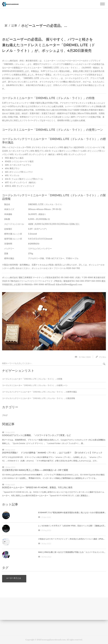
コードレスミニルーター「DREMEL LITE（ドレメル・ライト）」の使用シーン (35, 385)
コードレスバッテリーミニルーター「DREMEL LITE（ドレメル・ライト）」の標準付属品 (39, 392)
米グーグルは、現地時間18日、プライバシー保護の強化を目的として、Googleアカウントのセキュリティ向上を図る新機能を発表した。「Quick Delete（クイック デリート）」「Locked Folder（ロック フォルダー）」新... (54, 442)
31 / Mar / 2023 (85, 357)
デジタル (103, 357)
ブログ (5, 415)
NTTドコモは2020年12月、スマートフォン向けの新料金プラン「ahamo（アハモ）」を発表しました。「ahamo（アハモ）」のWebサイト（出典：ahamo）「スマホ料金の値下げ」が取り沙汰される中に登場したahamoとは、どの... (52, 459)
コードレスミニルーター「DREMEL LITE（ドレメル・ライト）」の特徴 (32, 379)
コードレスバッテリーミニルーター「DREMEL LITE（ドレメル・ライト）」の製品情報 (39, 398)
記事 (14, 26)
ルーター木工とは (14, 578)
